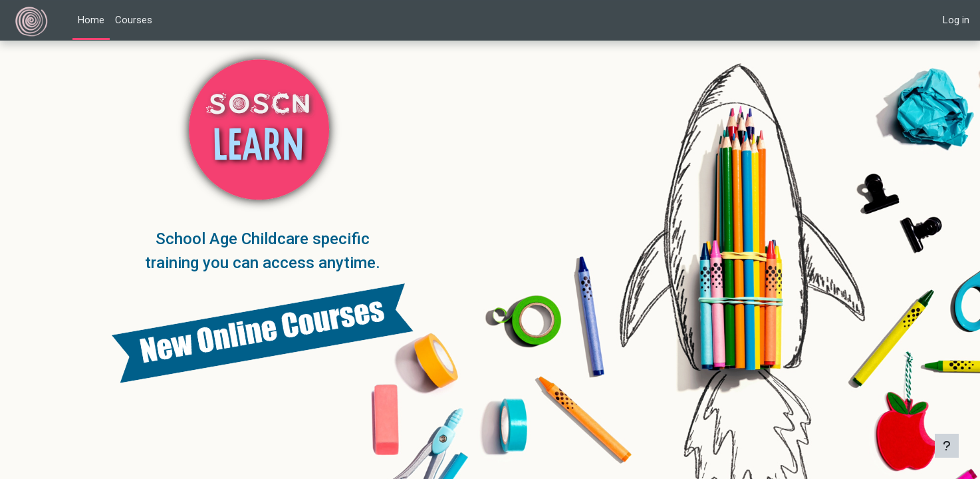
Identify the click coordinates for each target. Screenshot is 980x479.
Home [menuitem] (91, 20)
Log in (956, 20)
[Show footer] (947, 446)
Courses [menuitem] (134, 20)
